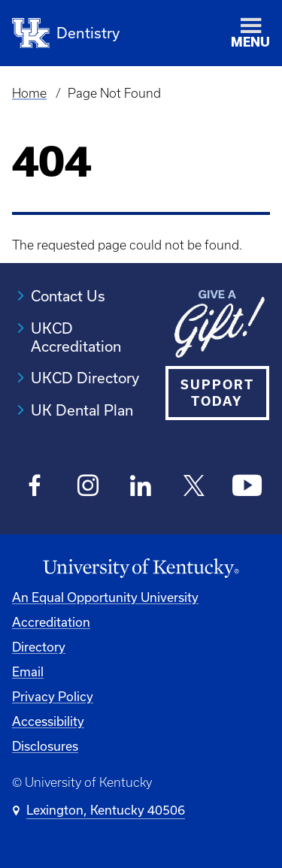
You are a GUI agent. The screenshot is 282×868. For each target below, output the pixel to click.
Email (28, 671)
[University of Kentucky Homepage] (141, 569)
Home (29, 93)
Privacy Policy (53, 696)
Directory (39, 647)
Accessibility (48, 721)
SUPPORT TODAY (217, 393)
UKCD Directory (85, 378)
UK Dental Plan (82, 410)
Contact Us (68, 296)
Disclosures (45, 746)
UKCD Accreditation (76, 337)
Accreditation (51, 622)
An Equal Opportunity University (105, 597)
